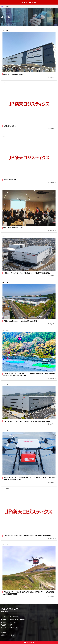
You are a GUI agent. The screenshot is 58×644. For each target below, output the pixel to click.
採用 (11, 625)
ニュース (4, 628)
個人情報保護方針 (15, 617)
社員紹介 (4, 622)
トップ (3, 7)
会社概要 (4, 620)
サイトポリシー (14, 622)
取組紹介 (4, 625)
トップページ (5, 617)
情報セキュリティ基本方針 (17, 620)
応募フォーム (14, 628)
